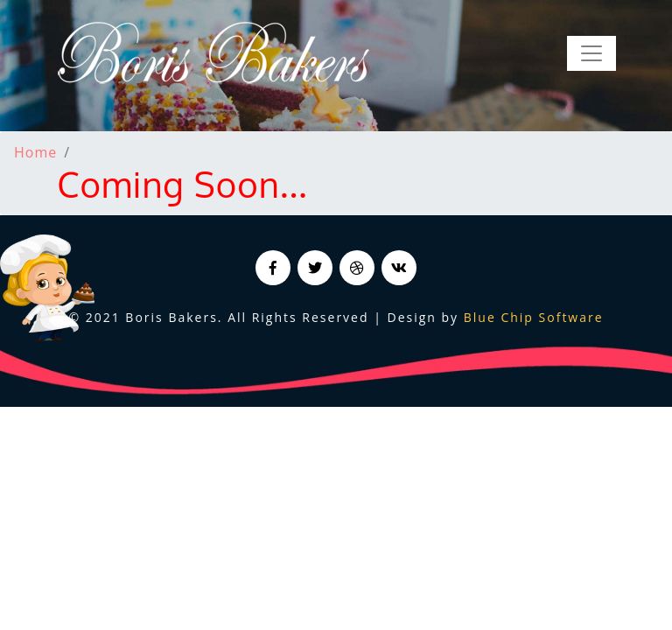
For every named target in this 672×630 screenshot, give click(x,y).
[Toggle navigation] (591, 53)
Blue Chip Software (534, 317)
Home (35, 152)
